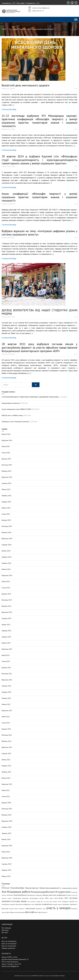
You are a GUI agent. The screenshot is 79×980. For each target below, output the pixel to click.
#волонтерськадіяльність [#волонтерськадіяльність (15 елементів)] (50, 888)
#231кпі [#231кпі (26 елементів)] (6, 888)
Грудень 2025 (6, 459)
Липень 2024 (6, 551)
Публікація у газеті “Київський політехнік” (15, 422)
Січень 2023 (6, 661)
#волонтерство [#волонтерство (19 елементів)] (32, 888)
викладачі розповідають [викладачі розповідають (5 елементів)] (30, 898)
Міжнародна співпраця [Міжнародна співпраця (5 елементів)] (34, 895)
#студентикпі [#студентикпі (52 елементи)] (63, 892)
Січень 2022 (6, 723)
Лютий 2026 (6, 446)
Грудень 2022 (6, 668)
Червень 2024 (7, 557)
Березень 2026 (7, 440)
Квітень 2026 (6, 434)
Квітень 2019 (6, 876)
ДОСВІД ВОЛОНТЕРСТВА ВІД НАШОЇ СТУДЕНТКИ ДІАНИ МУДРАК (39, 312)
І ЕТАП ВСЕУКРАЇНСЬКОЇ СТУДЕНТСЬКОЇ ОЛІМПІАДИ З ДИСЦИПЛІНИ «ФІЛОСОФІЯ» (30, 397)
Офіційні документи (8, 948)
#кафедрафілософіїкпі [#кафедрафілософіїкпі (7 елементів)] (70, 888)
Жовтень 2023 (7, 606)
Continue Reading (9, 109)
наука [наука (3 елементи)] (33, 904)
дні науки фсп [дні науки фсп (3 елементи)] (48, 902)
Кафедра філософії (25, 976)
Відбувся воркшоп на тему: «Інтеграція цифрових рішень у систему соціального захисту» (39, 233)
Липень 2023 (6, 625)
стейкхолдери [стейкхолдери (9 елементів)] (30, 908)
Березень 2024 (7, 575)
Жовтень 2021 (7, 741)
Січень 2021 (6, 796)
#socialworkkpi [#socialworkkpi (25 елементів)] (17, 888)
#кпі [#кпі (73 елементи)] (4, 892)
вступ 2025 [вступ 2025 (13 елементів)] (63, 898)
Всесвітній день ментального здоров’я (25, 85)
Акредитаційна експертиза (11, 403)
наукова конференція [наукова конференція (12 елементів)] (43, 904)
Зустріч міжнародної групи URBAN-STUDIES (16, 409)
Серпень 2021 (7, 753)
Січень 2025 (6, 514)
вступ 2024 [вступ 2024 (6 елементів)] (54, 898)
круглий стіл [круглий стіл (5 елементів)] (73, 901)
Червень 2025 (7, 496)
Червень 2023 (7, 631)
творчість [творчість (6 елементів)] (39, 909)
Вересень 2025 (7, 477)
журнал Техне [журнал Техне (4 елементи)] (57, 902)
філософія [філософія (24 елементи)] (30, 912)
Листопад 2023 (7, 600)
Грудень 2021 (6, 729)
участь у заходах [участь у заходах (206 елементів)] (58, 908)
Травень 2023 (6, 637)
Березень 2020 (7, 846)
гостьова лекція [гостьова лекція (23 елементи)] (19, 901)
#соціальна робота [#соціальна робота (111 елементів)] (19, 892)
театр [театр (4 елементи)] (44, 909)
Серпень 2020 (7, 827)
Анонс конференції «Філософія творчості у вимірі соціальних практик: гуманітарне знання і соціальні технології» (39, 197)
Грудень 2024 (6, 520)
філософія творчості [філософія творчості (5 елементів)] (41, 912)
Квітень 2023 (6, 643)
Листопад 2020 (7, 809)
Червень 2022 (7, 692)
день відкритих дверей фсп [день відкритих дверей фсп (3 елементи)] (35, 902)
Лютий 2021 (6, 790)
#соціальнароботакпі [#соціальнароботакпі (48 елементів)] (43, 892)
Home (4, 29)
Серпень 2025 (7, 483)
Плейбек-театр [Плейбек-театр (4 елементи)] (71, 895)
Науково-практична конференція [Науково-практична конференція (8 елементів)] (54, 895)
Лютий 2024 (6, 582)
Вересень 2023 (7, 612)
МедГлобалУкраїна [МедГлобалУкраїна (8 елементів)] (20, 895)
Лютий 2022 (6, 717)
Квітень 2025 (6, 508)
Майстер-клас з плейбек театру (12, 415)
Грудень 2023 (6, 594)
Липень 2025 (6, 489)
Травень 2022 (6, 698)
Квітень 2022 (6, 704)
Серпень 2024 (7, 545)
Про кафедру (6, 928)
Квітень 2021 (6, 778)
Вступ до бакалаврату (9, 941)
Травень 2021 (6, 772)
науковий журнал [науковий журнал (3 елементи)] (57, 904)
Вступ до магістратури (9, 944)
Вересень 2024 (7, 539)
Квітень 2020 (6, 839)
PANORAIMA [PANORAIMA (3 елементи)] (10, 895)
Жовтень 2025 (7, 471)
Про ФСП (5, 933)
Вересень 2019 (7, 858)
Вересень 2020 (7, 821)
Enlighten (47, 976)
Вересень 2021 (7, 747)
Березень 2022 (7, 711)
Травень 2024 (6, 563)
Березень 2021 (7, 784)
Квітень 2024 (6, 569)
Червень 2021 (7, 766)
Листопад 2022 (7, 674)
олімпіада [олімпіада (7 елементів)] (66, 904)
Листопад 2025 (7, 465)
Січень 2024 (6, 588)
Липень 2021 (6, 760)
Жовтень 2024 (7, 532)
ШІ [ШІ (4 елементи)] (77, 895)
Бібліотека (5, 930)
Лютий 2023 (6, 655)
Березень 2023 (7, 649)
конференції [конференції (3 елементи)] (65, 902)
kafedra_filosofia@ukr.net (10, 966)
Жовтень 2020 (7, 815)
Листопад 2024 (7, 526)
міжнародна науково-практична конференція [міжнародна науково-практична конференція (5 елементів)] (16, 904)
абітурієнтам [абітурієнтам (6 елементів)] (17, 898)
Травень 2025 (6, 502)
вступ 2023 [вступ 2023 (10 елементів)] (44, 898)
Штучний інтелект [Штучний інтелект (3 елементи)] (7, 898)
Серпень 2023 (7, 618)
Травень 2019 (6, 870)
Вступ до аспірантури (9, 946)
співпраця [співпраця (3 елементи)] (21, 909)
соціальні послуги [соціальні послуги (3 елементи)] (14, 909)
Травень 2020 (6, 833)
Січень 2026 (6, 453)
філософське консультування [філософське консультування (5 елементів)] (16, 912)
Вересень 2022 (7, 680)
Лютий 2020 (6, 852)
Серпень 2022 (7, 686)
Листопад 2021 (7, 735)
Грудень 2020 (6, 803)
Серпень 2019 (7, 864)
